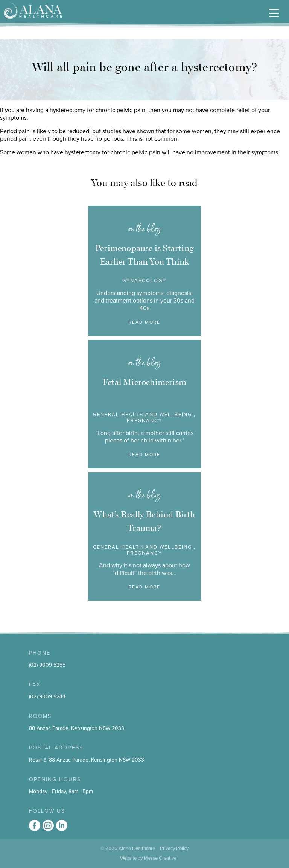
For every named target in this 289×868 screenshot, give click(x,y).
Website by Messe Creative (148, 858)
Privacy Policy (174, 848)
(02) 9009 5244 (47, 697)
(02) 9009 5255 (47, 665)
